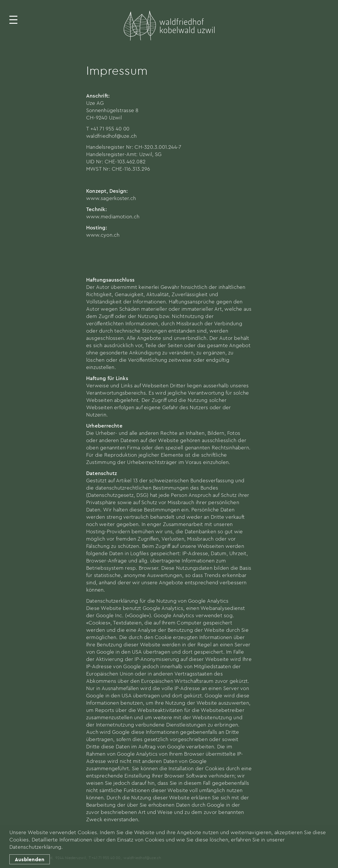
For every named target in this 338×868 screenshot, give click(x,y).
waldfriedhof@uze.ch (111, 136)
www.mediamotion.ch (113, 216)
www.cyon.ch (103, 235)
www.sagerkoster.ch (111, 198)
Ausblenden (30, 859)
